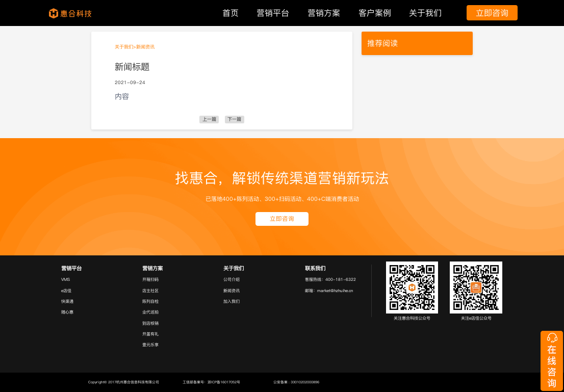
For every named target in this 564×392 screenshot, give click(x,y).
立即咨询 (492, 13)
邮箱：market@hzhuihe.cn (329, 291)
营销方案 (324, 13)
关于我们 (425, 13)
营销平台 (273, 13)
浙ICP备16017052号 (224, 382)
